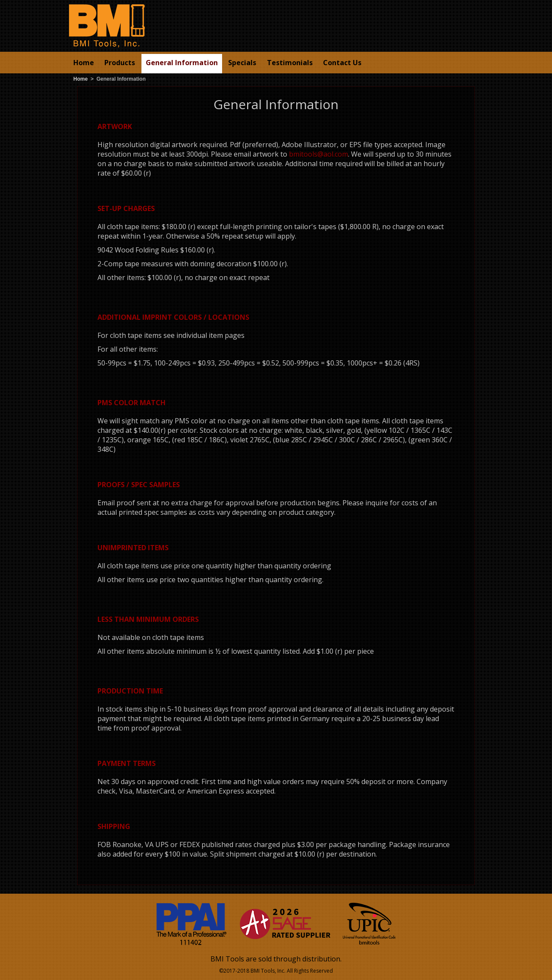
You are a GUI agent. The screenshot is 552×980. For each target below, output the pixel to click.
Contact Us (342, 63)
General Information (182, 63)
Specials (242, 63)
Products (120, 63)
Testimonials (290, 63)
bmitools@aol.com (318, 154)
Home (84, 63)
